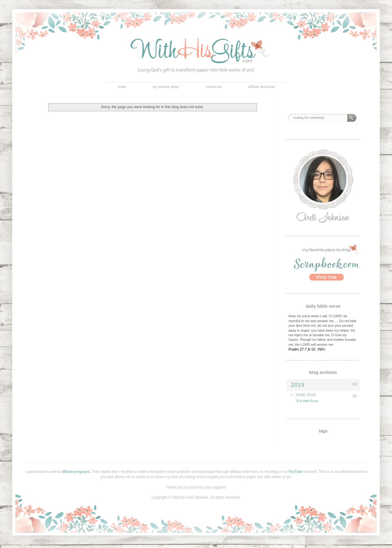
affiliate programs (76, 472)
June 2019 (305, 395)
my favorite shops (166, 87)
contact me (213, 87)
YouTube (296, 472)
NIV (321, 349)
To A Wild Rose (307, 401)
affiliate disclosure (262, 87)
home (122, 87)
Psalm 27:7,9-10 (302, 349)
